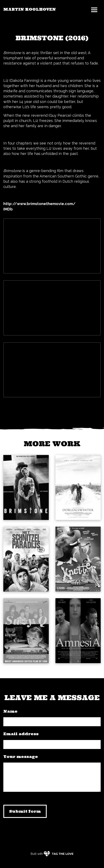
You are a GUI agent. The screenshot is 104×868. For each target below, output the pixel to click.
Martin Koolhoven (30, 9)
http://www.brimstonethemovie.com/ (39, 204)
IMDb (8, 209)
